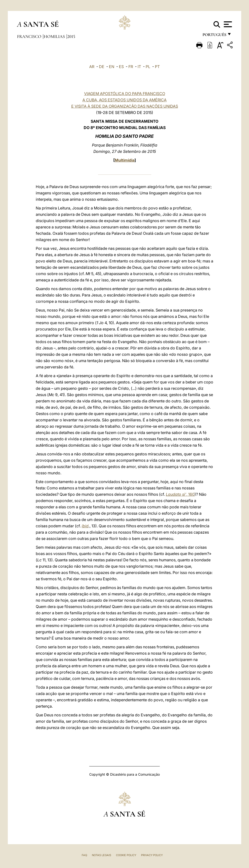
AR (92, 67)
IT (139, 67)
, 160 (180, 494)
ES (121, 67)
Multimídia (125, 160)
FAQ (84, 855)
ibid (85, 526)
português (214, 36)
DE (102, 67)
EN (112, 67)
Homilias (55, 36)
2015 (71, 36)
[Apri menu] (227, 24)
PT (157, 67)
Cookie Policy (126, 855)
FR (131, 67)
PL (148, 67)
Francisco (30, 36)
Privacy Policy (152, 855)
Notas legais (102, 855)
